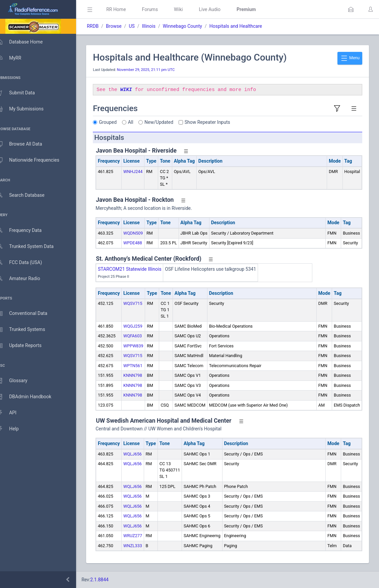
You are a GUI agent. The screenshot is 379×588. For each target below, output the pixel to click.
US (141, 26)
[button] (351, 9)
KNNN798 (142, 375)
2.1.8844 (109, 580)
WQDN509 (143, 233)
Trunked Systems (27, 330)
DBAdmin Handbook (30, 397)
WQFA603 (142, 336)
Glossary (18, 381)
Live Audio (219, 9)
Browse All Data (26, 144)
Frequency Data (26, 230)
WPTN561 (143, 366)
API (13, 413)
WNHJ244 (143, 172)
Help (14, 429)
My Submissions (27, 109)
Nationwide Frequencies (35, 160)
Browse (123, 26)
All (140, 122)
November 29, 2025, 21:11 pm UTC (155, 70)
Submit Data (22, 93)
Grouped (117, 122)
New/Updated (169, 122)
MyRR (15, 58)
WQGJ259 (143, 326)
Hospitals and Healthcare (245, 26)
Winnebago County (192, 26)
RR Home (126, 9)
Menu (350, 58)
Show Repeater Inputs (217, 122)
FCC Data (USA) (26, 263)
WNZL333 (142, 546)
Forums (160, 9)
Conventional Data (28, 314)
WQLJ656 (142, 454)
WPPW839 (143, 346)
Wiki (188, 9)
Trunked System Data (32, 246)
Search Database (27, 195)
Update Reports (26, 346)
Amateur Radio (25, 279)
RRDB (102, 26)
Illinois (158, 26)
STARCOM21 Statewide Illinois (139, 269)
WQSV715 (143, 303)
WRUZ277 (142, 536)
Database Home (26, 42)
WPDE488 (142, 243)
